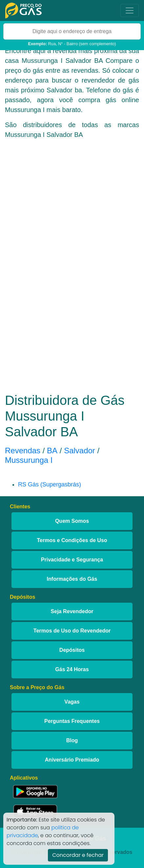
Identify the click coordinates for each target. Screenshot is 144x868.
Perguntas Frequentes (72, 721)
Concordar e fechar (78, 855)
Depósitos (72, 650)
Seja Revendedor (72, 611)
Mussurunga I (29, 460)
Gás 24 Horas (72, 669)
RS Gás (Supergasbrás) (50, 484)
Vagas (72, 702)
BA (52, 451)
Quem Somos (72, 521)
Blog (72, 740)
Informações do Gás (72, 579)
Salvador (80, 451)
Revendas (23, 451)
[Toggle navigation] (130, 10)
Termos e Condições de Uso (72, 540)
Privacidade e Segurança (72, 560)
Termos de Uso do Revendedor (72, 631)
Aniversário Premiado (72, 760)
